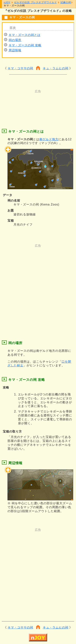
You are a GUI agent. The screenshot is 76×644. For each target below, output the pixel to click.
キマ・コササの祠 (20, 68)
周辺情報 (15, 50)
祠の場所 (15, 40)
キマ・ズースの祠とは (25, 35)
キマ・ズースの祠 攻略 (25, 45)
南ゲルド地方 (49, 139)
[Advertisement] (38, 103)
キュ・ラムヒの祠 (56, 68)
